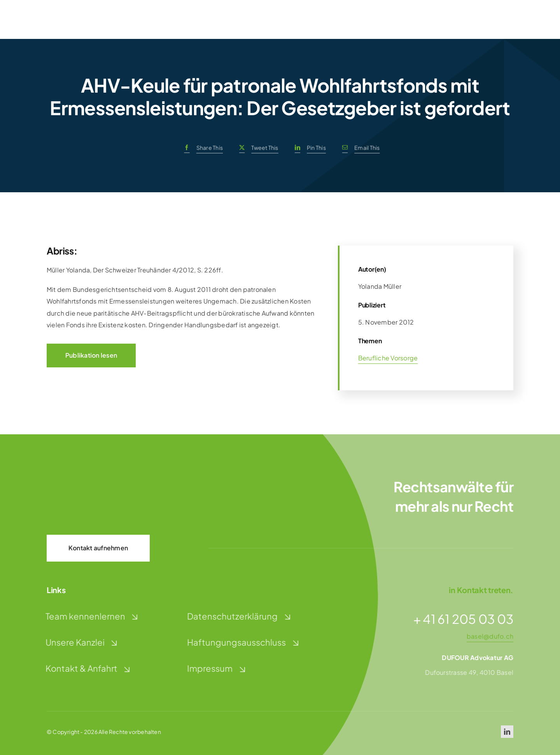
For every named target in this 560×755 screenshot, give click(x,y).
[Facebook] (201, 148)
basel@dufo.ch (490, 636)
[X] (257, 148)
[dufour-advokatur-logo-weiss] (86, 484)
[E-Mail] (359, 148)
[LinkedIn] (308, 148)
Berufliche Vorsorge (388, 358)
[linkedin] (507, 732)
